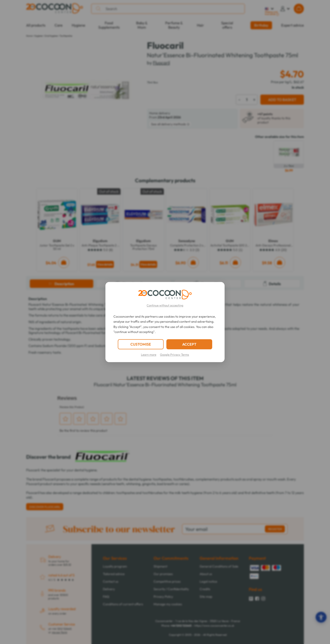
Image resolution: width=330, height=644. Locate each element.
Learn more (149, 355)
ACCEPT (189, 344)
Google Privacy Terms (175, 355)
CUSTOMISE (141, 344)
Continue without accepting (165, 305)
